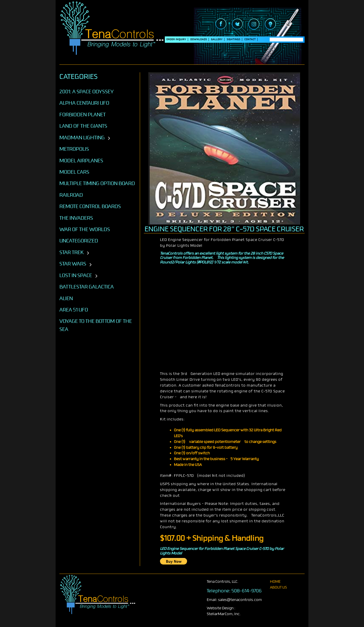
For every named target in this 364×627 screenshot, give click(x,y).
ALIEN (66, 298)
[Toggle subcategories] (109, 139)
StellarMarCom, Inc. (224, 614)
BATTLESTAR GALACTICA (87, 287)
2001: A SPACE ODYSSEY (87, 92)
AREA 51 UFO (74, 310)
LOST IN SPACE (76, 275)
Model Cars (74, 172)
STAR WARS (73, 264)
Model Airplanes (81, 161)
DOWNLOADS (199, 39)
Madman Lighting (82, 138)
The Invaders (76, 218)
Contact (250, 39)
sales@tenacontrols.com (240, 600)
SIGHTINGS (234, 39)
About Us (278, 587)
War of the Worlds (85, 229)
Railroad (71, 195)
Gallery (217, 39)
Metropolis (74, 149)
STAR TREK (72, 252)
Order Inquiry (176, 39)
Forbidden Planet (83, 115)
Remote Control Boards (90, 206)
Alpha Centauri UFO (84, 103)
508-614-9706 (247, 591)
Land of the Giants (83, 126)
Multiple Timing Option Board (97, 183)
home (275, 582)
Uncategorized (79, 241)
